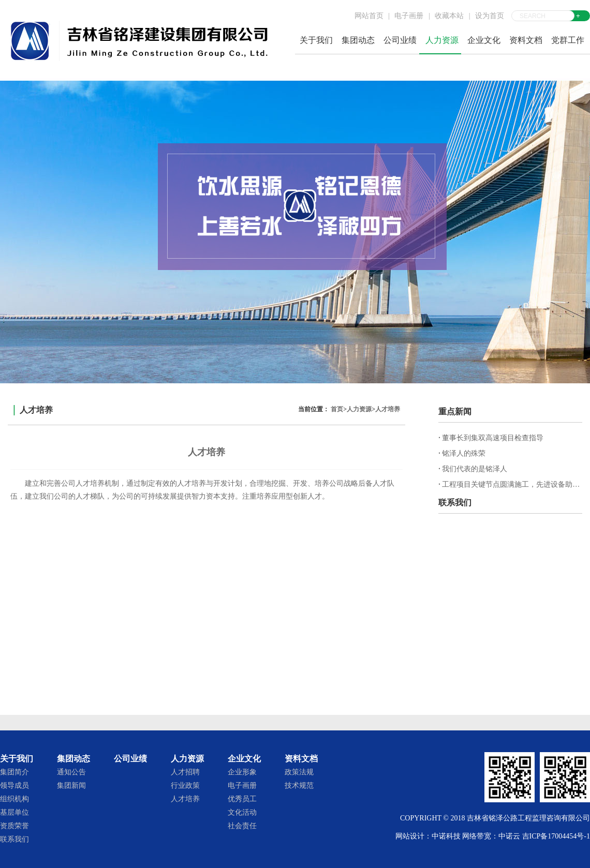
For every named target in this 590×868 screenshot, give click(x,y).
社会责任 (242, 826)
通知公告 (71, 772)
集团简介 (14, 772)
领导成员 (14, 785)
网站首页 (369, 16)
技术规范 (299, 785)
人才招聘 (185, 772)
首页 (337, 409)
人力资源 (442, 40)
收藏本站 (449, 16)
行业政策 (185, 785)
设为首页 (490, 16)
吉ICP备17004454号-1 (556, 836)
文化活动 (242, 812)
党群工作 (568, 40)
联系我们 (14, 839)
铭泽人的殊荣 (462, 453)
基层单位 (14, 812)
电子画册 (409, 16)
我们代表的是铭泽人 (473, 469)
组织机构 (14, 799)
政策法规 (299, 772)
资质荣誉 (14, 826)
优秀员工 (242, 799)
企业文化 (484, 40)
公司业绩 (400, 40)
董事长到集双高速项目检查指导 (491, 438)
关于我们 (316, 40)
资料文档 (526, 40)
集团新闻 (71, 785)
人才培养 (388, 409)
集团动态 (358, 40)
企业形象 (242, 772)
